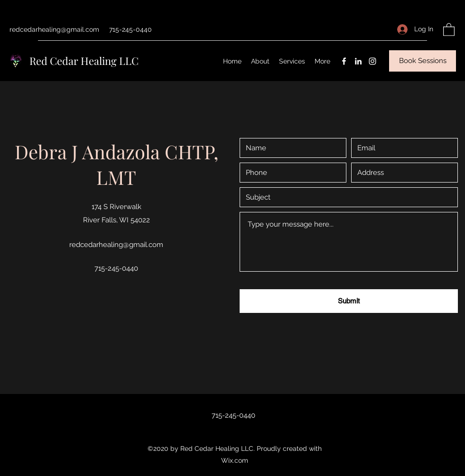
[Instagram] (372, 61)
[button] (449, 29)
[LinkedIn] (358, 61)
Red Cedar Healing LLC (84, 61)
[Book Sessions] (423, 61)
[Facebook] (344, 61)
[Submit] (349, 301)
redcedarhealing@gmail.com (54, 29)
